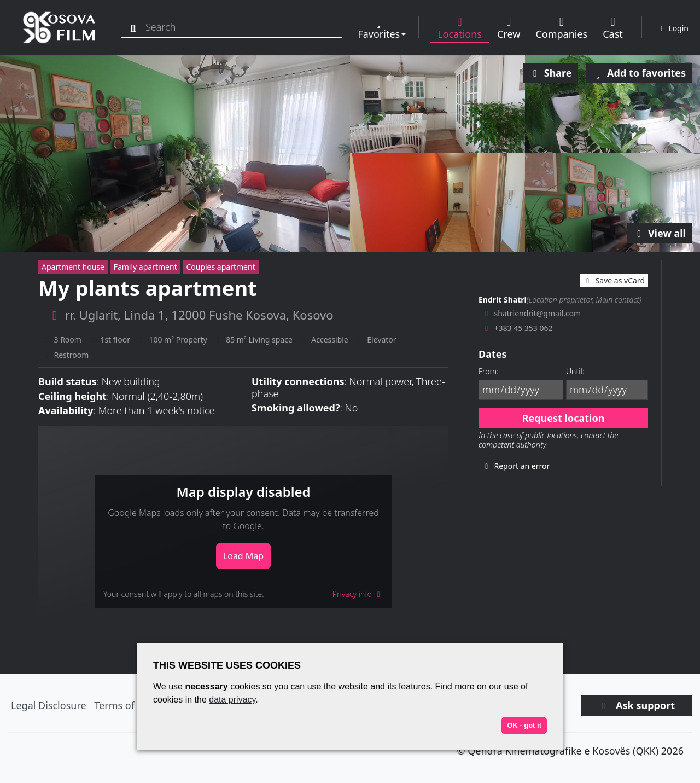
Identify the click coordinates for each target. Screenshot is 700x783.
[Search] (135, 27)
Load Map (243, 556)
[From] (521, 390)
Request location (564, 418)
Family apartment (145, 267)
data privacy (232, 700)
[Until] (607, 390)
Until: (575, 371)
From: (488, 371)
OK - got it (524, 725)
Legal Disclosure (49, 705)
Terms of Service (132, 705)
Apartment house (73, 267)
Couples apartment (220, 267)
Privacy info (358, 594)
